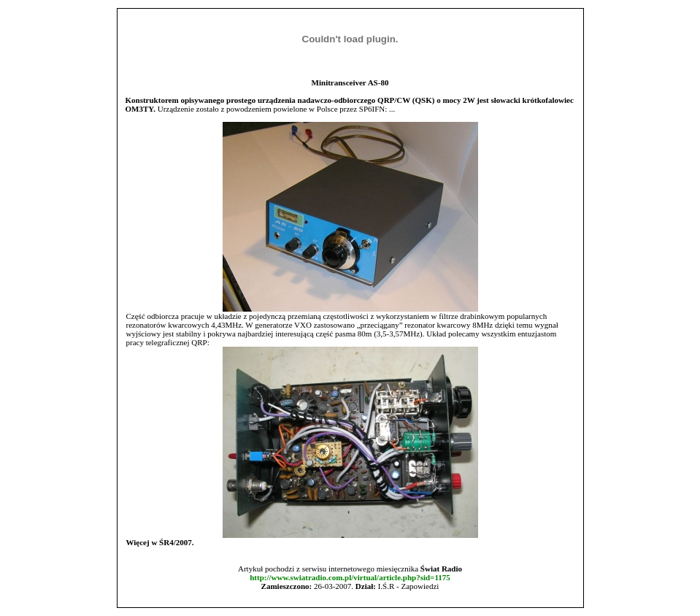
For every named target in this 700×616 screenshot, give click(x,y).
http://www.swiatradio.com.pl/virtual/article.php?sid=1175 (350, 577)
